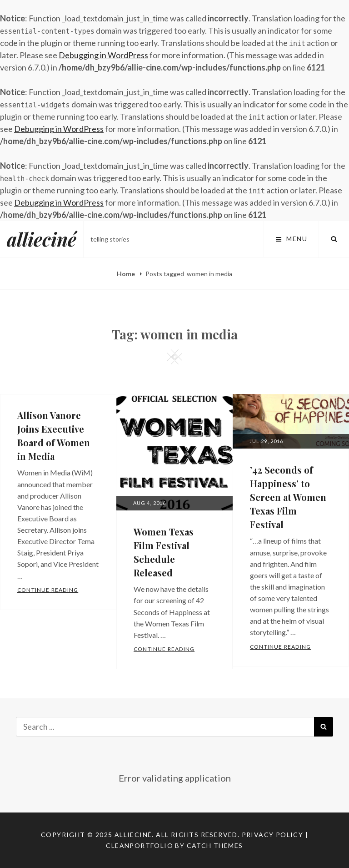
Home (127, 274)
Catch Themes (215, 845)
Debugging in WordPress (103, 55)
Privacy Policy (273, 835)
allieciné (42, 239)
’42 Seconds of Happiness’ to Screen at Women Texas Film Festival (288, 497)
